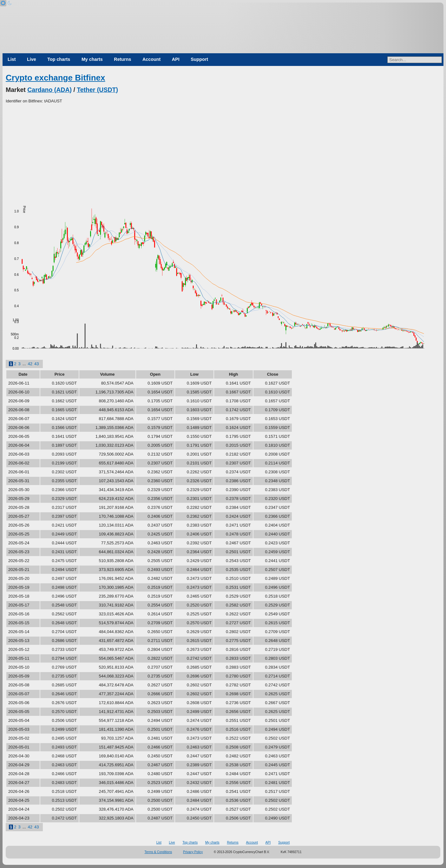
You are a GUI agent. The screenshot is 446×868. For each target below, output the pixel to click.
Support (199, 59)
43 (36, 364)
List (12, 59)
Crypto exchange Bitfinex (56, 78)
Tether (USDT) (97, 90)
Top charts (59, 59)
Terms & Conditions (158, 852)
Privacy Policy (193, 852)
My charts (92, 59)
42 (30, 364)
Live (32, 59)
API (176, 59)
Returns (122, 59)
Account (151, 59)
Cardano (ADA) (49, 90)
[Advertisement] (223, 152)
